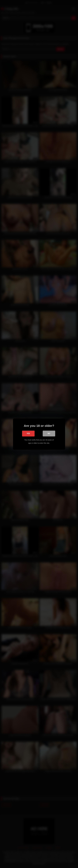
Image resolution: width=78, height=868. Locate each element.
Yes (28, 433)
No (49, 433)
